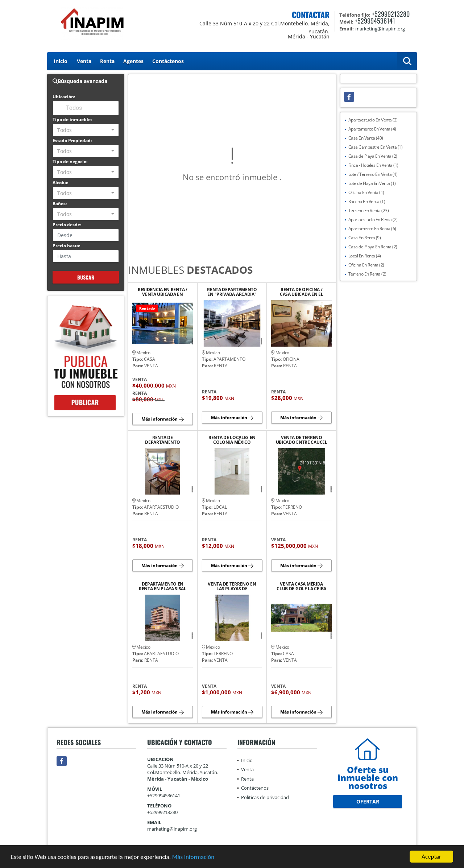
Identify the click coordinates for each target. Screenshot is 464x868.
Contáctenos (168, 61)
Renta (107, 61)
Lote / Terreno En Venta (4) (373, 174)
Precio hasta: (66, 246)
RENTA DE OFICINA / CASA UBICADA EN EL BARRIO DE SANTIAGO (302, 292)
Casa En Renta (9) (365, 238)
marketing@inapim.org (172, 829)
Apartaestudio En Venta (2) (373, 120)
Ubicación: (64, 97)
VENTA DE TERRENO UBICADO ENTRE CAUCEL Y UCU (302, 440)
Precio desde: (67, 225)
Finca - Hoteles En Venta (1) (373, 165)
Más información (193, 857)
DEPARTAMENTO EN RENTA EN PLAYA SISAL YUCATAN (163, 586)
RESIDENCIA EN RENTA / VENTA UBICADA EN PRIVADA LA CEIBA (163, 292)
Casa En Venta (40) (366, 138)
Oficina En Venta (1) (366, 192)
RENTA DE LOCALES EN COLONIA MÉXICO (232, 440)
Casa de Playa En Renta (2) (373, 247)
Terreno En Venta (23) (369, 210)
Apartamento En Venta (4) (372, 129)
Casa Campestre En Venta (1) (376, 147)
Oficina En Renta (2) (366, 265)
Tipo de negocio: (70, 162)
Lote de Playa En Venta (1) (372, 183)
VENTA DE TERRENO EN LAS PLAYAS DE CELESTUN (232, 586)
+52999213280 (391, 14)
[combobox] (86, 130)
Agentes (133, 61)
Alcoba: (60, 183)
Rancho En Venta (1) (367, 201)
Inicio (61, 61)
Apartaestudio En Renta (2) (373, 220)
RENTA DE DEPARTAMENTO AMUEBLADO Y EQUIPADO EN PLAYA (163, 440)
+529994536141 (375, 21)
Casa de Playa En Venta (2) (373, 156)
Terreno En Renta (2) (367, 274)
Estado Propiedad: (72, 140)
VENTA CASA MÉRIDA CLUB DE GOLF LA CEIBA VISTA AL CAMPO (301, 586)
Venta (84, 61)
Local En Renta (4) (365, 256)
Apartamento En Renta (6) (372, 229)
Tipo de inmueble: (72, 119)
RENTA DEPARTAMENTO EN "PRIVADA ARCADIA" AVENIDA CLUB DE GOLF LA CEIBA (232, 292)
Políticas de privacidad (265, 797)
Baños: (60, 204)
